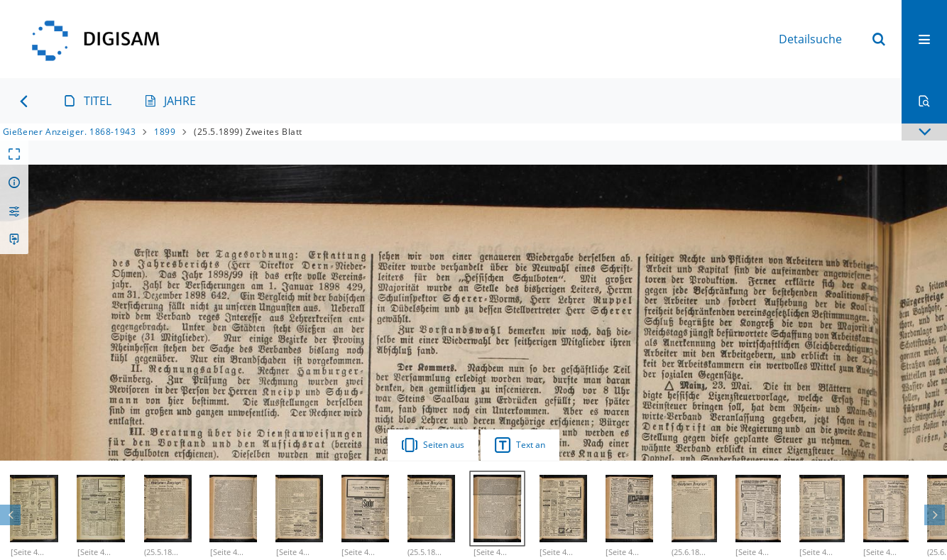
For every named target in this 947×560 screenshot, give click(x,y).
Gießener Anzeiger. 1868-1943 (70, 132)
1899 (165, 132)
